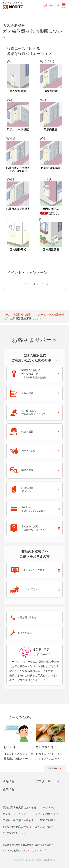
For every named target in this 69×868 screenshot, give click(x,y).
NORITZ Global (49, 820)
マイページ (49, 807)
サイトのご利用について (15, 851)
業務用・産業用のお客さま (18, 820)
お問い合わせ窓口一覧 (16, 827)
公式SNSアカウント (14, 833)
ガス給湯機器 (56, 315)
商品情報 (18, 315)
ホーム (7, 315)
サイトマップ (39, 851)
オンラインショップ (14, 814)
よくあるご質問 (44, 827)
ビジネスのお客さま (44, 814)
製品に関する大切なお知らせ (20, 807)
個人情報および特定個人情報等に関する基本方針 (27, 845)
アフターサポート (48, 781)
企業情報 (9, 789)
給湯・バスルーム (36, 315)
